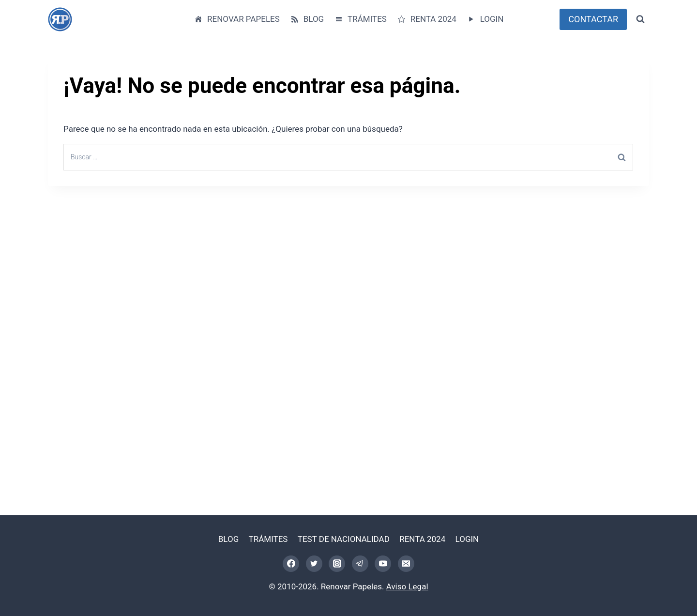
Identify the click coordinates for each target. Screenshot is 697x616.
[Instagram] (337, 564)
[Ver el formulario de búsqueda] (640, 19)
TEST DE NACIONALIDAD (344, 539)
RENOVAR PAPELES (237, 19)
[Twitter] (314, 564)
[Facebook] (291, 564)
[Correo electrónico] (406, 564)
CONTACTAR (593, 19)
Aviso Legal (407, 586)
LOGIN (485, 19)
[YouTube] (383, 564)
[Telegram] (360, 564)
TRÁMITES (360, 19)
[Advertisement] (338, 331)
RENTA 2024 (426, 19)
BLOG (307, 19)
